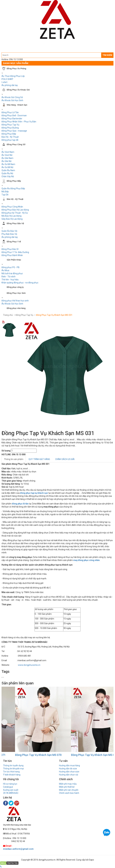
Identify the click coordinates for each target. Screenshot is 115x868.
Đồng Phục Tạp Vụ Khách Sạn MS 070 (80, 755)
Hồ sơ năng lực (10, 784)
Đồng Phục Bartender (12, 119)
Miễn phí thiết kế (67, 787)
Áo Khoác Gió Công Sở (12, 97)
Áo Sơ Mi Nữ (7, 167)
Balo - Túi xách (9, 277)
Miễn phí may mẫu (68, 784)
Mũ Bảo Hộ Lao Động (11, 216)
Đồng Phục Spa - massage (14, 131)
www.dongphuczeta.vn (29, 665)
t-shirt (4, 82)
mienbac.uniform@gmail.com (18, 849)
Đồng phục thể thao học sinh (15, 301)
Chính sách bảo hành (69, 793)
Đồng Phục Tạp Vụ (10, 125)
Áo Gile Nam (7, 158)
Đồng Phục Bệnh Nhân (12, 255)
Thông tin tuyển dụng (13, 765)
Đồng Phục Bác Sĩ (10, 249)
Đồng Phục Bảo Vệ (15, 223)
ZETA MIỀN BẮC (11, 793)
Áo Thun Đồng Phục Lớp (13, 76)
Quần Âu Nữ (7, 173)
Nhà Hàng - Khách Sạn (17, 105)
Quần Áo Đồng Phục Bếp (13, 189)
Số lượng (6, 451)
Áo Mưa (5, 270)
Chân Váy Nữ (8, 176)
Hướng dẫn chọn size (69, 772)
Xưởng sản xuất (11, 790)
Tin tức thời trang (11, 772)
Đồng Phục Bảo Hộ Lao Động (15, 210)
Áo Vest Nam (8, 152)
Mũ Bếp (5, 192)
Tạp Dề (5, 195)
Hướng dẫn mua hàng (69, 765)
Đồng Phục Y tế (14, 242)
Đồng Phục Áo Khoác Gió (18, 90)
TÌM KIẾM (107, 55)
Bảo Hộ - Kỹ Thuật (10, 137)
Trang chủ (8, 315)
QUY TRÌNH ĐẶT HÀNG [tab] (39, 459)
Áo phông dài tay (10, 85)
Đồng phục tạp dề (10, 140)
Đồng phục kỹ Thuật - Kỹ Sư (15, 213)
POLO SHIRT (7, 79)
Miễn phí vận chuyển (69, 790)
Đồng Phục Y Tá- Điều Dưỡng (15, 252)
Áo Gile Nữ (7, 161)
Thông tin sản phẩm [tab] (14, 459)
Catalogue (8, 787)
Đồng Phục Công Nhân (12, 207)
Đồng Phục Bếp (9, 134)
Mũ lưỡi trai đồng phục (12, 273)
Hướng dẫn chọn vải (69, 775)
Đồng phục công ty (15, 287)
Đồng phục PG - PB (11, 267)
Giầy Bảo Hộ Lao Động (12, 219)
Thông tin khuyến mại (13, 769)
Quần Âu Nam (8, 170)
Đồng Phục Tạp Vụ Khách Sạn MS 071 (24, 755)
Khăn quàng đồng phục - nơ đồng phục (20, 283)
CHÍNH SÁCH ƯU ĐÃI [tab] (65, 459)
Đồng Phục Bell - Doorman (14, 115)
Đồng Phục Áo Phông (16, 69)
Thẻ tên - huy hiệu (10, 280)
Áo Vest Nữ (7, 155)
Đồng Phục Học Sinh (16, 293)
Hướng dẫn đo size (68, 769)
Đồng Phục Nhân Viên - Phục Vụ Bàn (19, 122)
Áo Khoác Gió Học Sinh (12, 100)
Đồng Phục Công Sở (16, 144)
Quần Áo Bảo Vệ (9, 231)
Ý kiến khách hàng (12, 775)
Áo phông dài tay (10, 237)
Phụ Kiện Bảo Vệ (9, 234)
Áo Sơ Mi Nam (8, 164)
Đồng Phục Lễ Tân (10, 112)
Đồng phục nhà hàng (16, 308)
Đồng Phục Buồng (10, 128)
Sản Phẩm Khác (14, 260)
